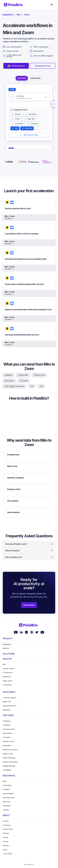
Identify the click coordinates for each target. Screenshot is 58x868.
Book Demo (29, 605)
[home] (14, 5)
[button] (52, 5)
